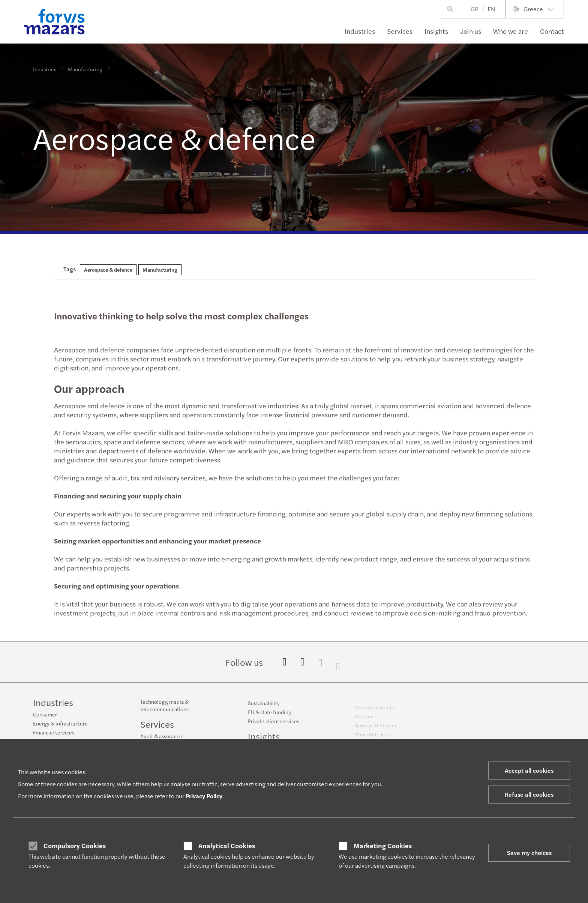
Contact (552, 31)
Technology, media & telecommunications (164, 711)
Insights (436, 31)
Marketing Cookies (383, 846)
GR (475, 9)
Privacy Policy (204, 796)
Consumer (45, 715)
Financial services (54, 733)
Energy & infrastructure (60, 724)
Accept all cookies (529, 770)
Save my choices (529, 853)
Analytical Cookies (227, 846)
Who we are (511, 31)
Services (400, 31)
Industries (360, 31)
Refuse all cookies (529, 794)
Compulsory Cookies (75, 846)
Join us (471, 31)
